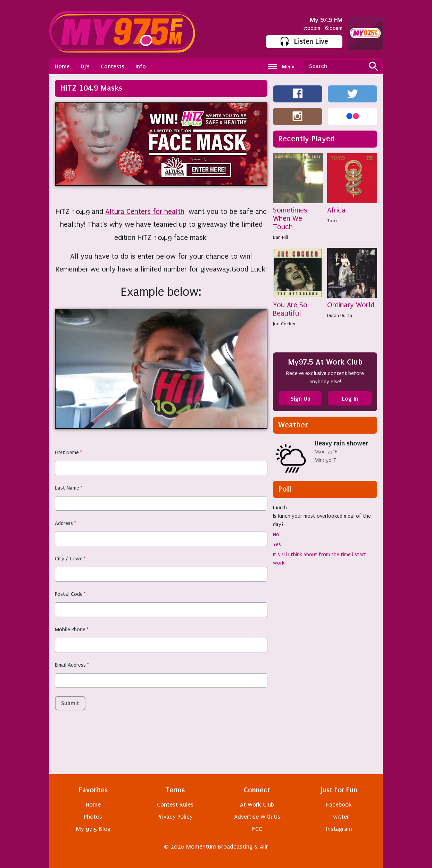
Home (62, 66)
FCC (257, 829)
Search (373, 66)
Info (141, 66)
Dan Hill (280, 237)
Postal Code (70, 594)
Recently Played (306, 139)
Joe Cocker (284, 324)
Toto (332, 221)
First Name (68, 452)
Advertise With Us (257, 817)
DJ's (85, 66)
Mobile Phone (72, 629)
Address (65, 523)
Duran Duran (340, 315)
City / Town (70, 559)
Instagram (339, 829)
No (276, 534)
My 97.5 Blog (93, 829)
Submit (70, 703)
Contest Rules (175, 805)
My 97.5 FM (326, 20)
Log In (350, 399)
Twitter (339, 817)
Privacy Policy (175, 817)
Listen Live (304, 41)
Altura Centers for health (145, 211)
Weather (293, 425)
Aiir (264, 847)
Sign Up (301, 399)
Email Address (72, 665)
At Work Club (257, 805)
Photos (93, 817)
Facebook (339, 805)
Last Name (68, 488)
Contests (113, 66)
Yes (277, 544)
